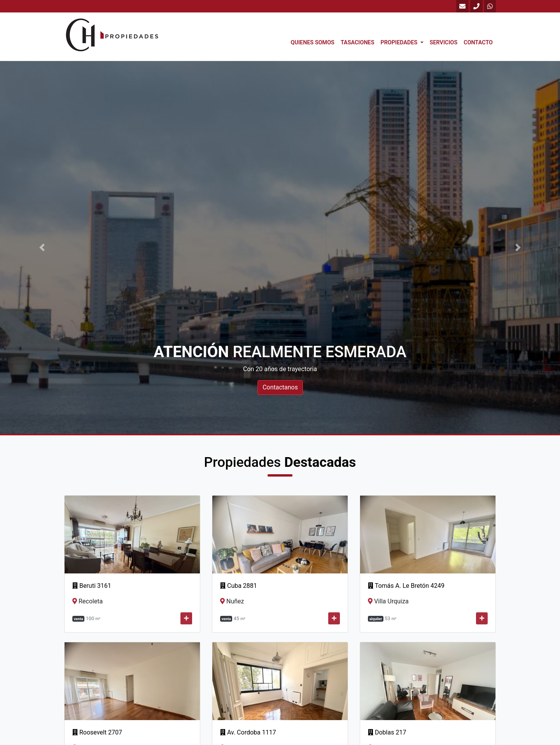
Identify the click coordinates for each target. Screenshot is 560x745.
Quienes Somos (313, 43)
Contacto (478, 43)
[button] (42, 247)
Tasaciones (358, 43)
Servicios (444, 43)
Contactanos (280, 387)
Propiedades (399, 43)
